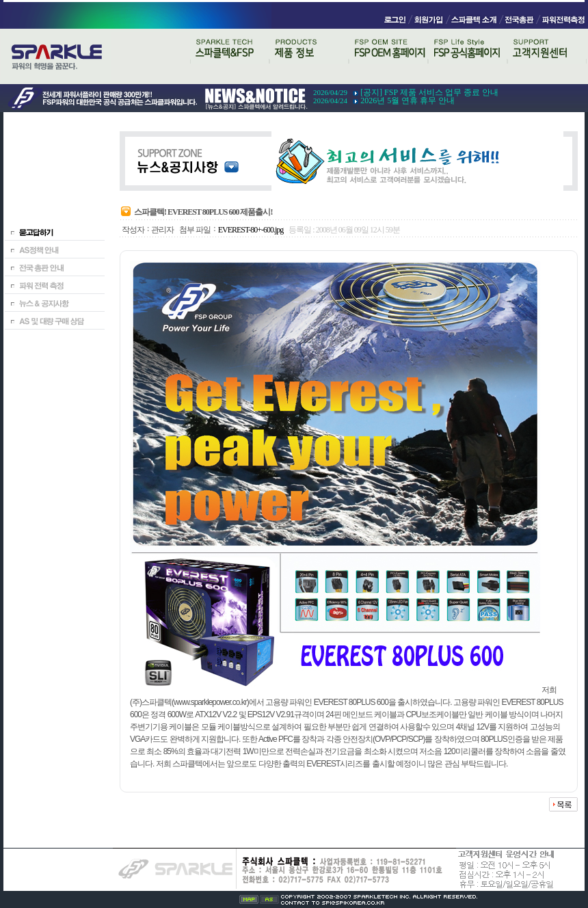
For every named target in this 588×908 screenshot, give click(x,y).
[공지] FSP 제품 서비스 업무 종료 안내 (429, 92)
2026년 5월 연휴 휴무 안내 (407, 101)
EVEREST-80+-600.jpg (251, 230)
